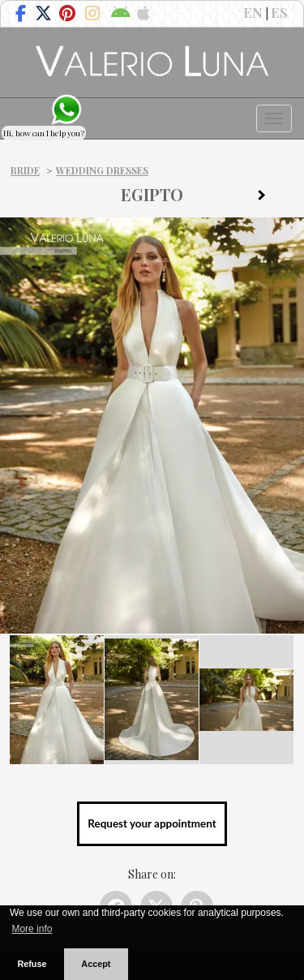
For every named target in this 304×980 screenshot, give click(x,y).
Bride (25, 170)
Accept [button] (96, 964)
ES (279, 12)
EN (253, 12)
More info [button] (32, 929)
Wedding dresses (102, 170)
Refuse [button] (32, 964)
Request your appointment (152, 823)
